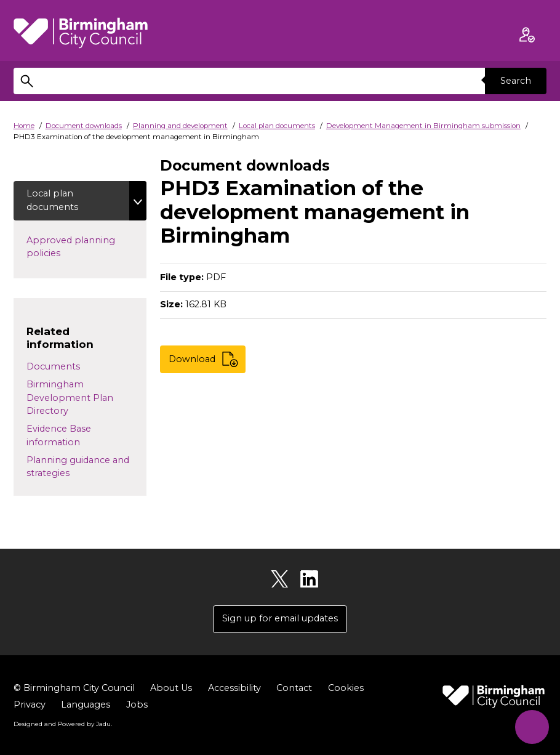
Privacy (30, 705)
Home (24, 126)
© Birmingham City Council (74, 688)
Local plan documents (277, 126)
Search (516, 81)
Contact (294, 688)
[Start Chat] (532, 727)
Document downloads (84, 126)
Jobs (137, 705)
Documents (53, 366)
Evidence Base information (59, 435)
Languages (86, 705)
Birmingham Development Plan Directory (70, 398)
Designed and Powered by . (63, 724)
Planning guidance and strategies (78, 467)
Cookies (346, 688)
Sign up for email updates (280, 618)
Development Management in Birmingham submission (423, 126)
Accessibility (234, 688)
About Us (171, 688)
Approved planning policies (71, 247)
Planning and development (180, 126)
